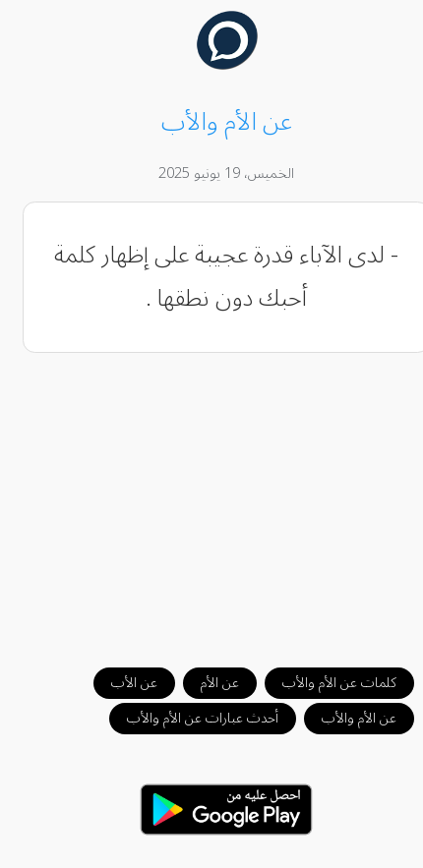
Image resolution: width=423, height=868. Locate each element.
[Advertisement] (212, 500)
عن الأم (205, 683)
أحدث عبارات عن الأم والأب (188, 718)
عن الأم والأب (344, 718)
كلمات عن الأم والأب (325, 683)
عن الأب (120, 683)
